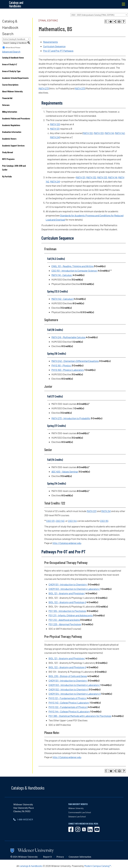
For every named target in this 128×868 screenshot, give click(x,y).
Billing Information (10, 112)
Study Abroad (8, 152)
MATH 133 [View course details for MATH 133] (99, 133)
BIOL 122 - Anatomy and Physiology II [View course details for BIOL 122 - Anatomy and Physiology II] (67, 602)
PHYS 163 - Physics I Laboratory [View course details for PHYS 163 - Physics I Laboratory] (68, 370)
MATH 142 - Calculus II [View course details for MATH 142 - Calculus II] (63, 299)
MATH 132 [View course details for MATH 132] (88, 133)
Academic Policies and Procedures (16, 118)
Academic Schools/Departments (15, 78)
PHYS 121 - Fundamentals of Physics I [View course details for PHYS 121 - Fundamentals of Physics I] (68, 698)
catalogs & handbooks (31, 866)
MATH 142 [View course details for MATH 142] (120, 133)
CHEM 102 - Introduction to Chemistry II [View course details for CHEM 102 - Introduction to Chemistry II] (69, 689)
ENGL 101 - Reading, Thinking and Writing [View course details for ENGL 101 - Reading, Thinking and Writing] (73, 266)
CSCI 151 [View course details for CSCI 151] (104, 521)
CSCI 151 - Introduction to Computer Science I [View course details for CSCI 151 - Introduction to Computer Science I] (75, 271)
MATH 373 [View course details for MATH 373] (80, 88)
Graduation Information (12, 132)
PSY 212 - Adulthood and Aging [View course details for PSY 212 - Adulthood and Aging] (64, 620)
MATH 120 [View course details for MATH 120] (55, 124)
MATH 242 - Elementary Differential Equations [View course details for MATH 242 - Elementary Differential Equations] (75, 361)
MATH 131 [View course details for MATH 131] (55, 129)
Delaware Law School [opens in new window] (77, 817)
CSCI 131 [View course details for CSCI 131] (50, 521)
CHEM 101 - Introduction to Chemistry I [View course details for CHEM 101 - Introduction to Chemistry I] (68, 584)
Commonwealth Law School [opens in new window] (80, 812)
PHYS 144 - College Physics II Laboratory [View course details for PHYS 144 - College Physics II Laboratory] (69, 711)
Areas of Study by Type (11, 71)
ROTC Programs (8, 159)
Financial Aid (7, 98)
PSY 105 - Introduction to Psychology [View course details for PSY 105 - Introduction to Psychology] (67, 611)
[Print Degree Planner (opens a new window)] (106, 21)
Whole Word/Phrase (13, 47)
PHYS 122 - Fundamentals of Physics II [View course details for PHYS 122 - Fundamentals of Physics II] (68, 707)
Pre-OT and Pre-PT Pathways (58, 51)
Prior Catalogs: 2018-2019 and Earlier (14, 168)
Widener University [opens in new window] (76, 808)
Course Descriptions (10, 85)
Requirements (50, 42)
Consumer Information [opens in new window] (80, 857)
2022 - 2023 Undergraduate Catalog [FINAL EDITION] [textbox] (93, 15)
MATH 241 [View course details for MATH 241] (55, 137)
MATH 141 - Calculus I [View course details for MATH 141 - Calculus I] (62, 275)
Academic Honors (9, 139)
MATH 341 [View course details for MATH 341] (106, 511)
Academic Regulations (11, 125)
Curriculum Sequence (54, 46)
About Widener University (12, 91)
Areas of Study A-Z (10, 64)
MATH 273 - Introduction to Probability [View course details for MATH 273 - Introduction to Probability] (71, 418)
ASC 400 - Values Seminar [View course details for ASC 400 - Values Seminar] (65, 472)
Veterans (6, 105)
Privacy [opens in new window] (60, 857)
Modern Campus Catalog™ (98, 866)
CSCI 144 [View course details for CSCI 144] (72, 521)
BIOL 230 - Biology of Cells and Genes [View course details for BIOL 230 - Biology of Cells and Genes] (68, 676)
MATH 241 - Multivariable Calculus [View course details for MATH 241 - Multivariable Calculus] (69, 337)
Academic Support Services (13, 145)
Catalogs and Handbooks (16, 4)
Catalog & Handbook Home (13, 58)
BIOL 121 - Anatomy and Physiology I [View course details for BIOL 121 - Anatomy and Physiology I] (67, 593)
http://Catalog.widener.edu (67, 543)
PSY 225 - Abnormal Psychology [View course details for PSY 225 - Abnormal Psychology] (65, 624)
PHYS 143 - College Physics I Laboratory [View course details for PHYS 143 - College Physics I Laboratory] (69, 703)
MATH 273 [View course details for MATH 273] (44, 88)
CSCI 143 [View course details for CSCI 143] (60, 521)
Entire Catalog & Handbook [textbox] (14, 39)
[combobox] (99, 15)
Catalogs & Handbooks (28, 788)
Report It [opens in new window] (47, 857)
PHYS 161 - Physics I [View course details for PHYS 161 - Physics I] (61, 365)
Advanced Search (11, 52)
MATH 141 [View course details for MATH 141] (109, 133)
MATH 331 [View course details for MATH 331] (92, 511)
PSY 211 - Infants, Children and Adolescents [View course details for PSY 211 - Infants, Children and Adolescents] (71, 615)
